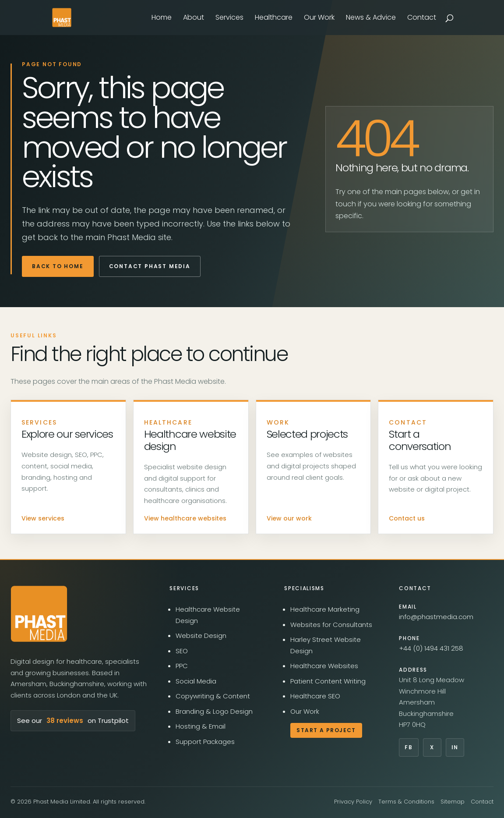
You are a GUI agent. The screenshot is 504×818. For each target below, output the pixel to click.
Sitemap (453, 802)
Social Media (196, 681)
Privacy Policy (353, 802)
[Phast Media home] (39, 614)
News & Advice (371, 18)
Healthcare (274, 18)
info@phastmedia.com (436, 617)
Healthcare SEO (315, 696)
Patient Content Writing (328, 681)
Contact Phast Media (150, 266)
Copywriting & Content (213, 696)
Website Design (201, 636)
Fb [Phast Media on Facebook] (409, 747)
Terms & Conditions (406, 802)
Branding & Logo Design (214, 711)
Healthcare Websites (324, 666)
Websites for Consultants (331, 625)
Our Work (319, 18)
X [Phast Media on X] (432, 747)
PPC (182, 666)
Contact (422, 18)
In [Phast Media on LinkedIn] (455, 747)
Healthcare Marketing (325, 609)
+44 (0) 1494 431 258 (431, 648)
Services (229, 18)
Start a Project (326, 730)
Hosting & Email (201, 726)
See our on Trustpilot (73, 721)
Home (162, 18)
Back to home (58, 266)
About (194, 18)
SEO (182, 651)
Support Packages (205, 742)
